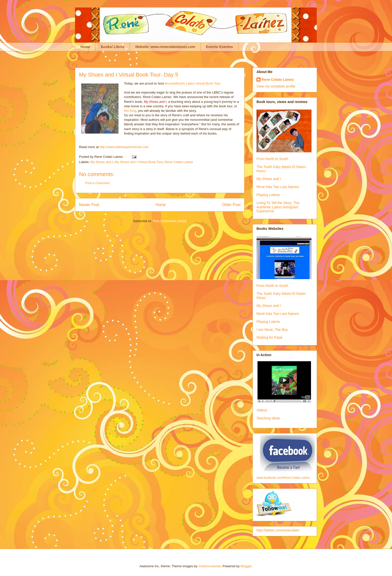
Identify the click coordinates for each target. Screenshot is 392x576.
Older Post (231, 205)
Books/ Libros (113, 47)
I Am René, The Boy (272, 330)
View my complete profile (276, 86)
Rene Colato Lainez (179, 162)
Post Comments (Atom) (170, 221)
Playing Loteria (268, 195)
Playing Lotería (268, 322)
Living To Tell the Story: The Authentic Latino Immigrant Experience (278, 207)
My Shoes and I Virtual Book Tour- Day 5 (129, 75)
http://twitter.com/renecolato (278, 530)
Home (85, 47)
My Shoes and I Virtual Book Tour (139, 162)
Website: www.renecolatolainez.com (165, 47)
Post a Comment (97, 183)
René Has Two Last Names (278, 314)
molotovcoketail (209, 566)
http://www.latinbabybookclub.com (124, 147)
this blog (130, 111)
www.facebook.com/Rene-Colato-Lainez (283, 478)
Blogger (246, 566)
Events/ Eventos (219, 47)
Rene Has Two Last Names (278, 187)
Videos (262, 410)
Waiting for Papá (269, 337)
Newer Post (89, 205)
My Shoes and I (102, 162)
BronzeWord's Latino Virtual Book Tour (192, 83)
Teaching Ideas (268, 418)
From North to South (272, 159)
